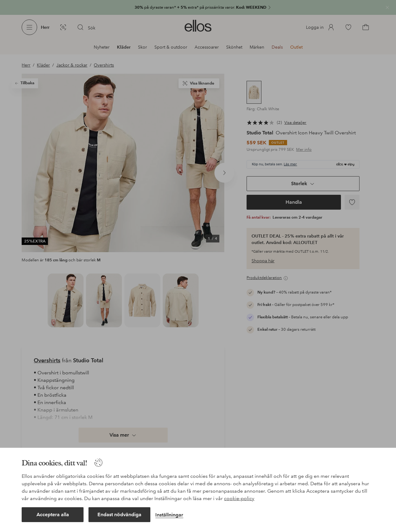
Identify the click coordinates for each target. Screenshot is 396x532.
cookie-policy (239, 498)
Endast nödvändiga (119, 515)
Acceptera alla (53, 515)
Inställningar (169, 515)
